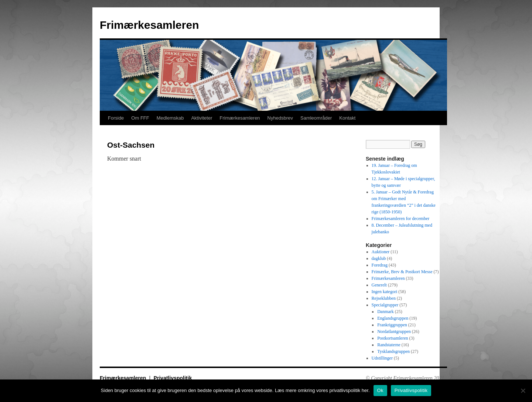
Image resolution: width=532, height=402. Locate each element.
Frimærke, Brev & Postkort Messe (402, 272)
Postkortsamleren (393, 338)
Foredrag (380, 265)
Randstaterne (389, 345)
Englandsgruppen (393, 318)
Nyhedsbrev (280, 118)
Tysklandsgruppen (393, 351)
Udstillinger (382, 358)
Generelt (379, 285)
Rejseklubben (384, 298)
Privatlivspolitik (173, 378)
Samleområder (316, 118)
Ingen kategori (385, 292)
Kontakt (347, 118)
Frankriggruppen (392, 325)
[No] (523, 391)
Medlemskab (170, 118)
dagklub (379, 258)
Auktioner (381, 252)
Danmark (386, 312)
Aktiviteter (202, 118)
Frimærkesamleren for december (401, 219)
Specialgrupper (385, 305)
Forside (116, 118)
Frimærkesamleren (149, 25)
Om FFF (140, 118)
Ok (380, 390)
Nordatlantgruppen (394, 331)
